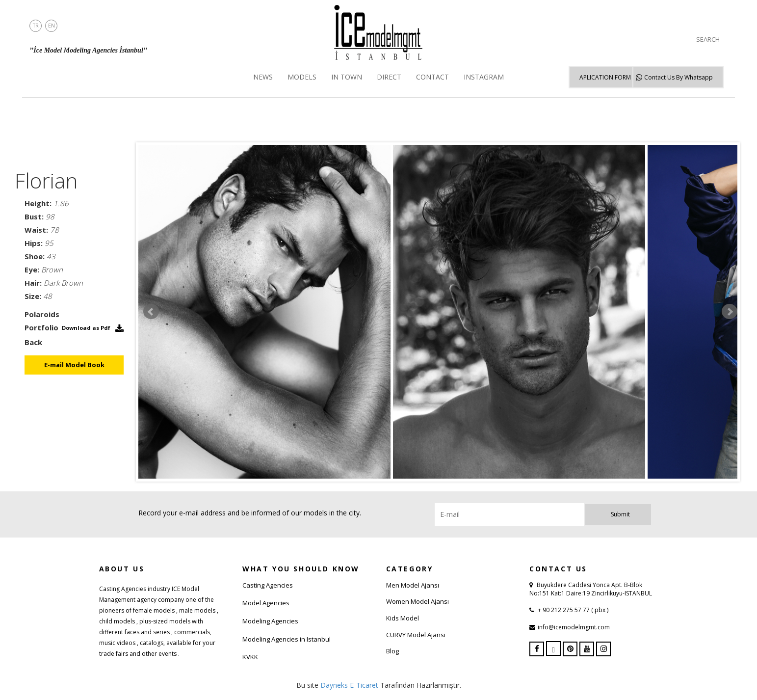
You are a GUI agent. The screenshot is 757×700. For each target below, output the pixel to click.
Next (730, 312)
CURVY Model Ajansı (416, 635)
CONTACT (432, 77)
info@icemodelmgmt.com (574, 627)
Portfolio (41, 327)
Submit (620, 514)
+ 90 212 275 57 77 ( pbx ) (572, 610)
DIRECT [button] (389, 77)
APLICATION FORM (605, 77)
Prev (151, 312)
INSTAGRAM (484, 77)
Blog (392, 651)
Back (33, 342)
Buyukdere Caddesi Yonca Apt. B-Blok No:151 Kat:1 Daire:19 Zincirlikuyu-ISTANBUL (591, 589)
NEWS (263, 77)
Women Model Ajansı (418, 601)
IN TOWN (347, 77)
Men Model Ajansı (413, 585)
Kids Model (403, 618)
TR (36, 26)
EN (52, 26)
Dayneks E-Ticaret (349, 685)
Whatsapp (679, 77)
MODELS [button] (302, 77)
